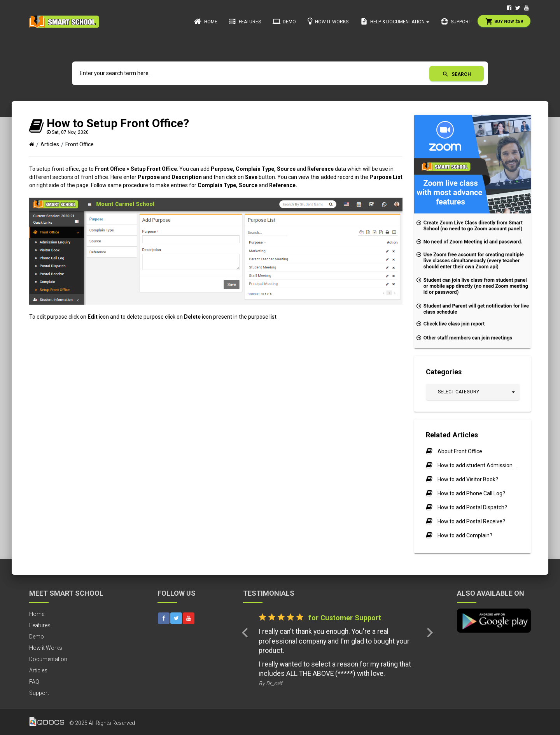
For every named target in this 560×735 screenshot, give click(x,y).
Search (457, 74)
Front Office (80, 144)
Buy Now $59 (504, 21)
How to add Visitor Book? (468, 479)
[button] (473, 392)
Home (206, 21)
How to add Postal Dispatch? (472, 507)
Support (456, 22)
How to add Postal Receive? (471, 521)
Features (245, 22)
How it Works (328, 21)
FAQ (34, 682)
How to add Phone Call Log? (471, 493)
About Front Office (460, 451)
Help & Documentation (395, 21)
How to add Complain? (465, 535)
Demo (284, 21)
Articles (50, 144)
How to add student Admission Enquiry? (478, 465)
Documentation (48, 659)
